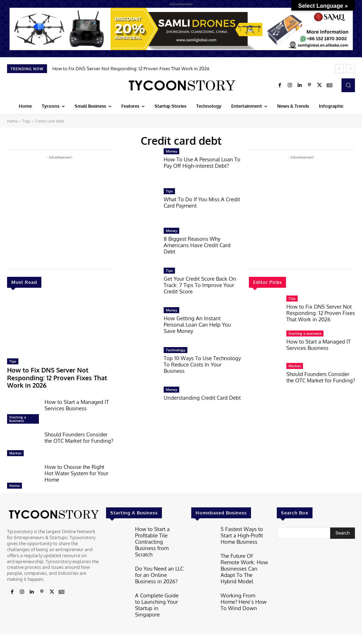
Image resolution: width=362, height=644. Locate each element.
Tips (13, 361)
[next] (351, 69)
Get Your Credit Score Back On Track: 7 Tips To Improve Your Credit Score (200, 285)
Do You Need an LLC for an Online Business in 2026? (158, 553)
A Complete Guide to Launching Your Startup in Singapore (159, 579)
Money (171, 151)
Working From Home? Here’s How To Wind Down (243, 579)
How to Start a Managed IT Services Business (77, 395)
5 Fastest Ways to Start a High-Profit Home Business (245, 524)
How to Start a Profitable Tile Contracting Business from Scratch (157, 527)
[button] (348, 85)
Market (15, 443)
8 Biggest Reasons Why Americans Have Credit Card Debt (197, 245)
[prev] (339, 69)
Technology (176, 350)
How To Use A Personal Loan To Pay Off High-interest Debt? (202, 163)
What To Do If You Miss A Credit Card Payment (202, 202)
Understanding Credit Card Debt (202, 398)
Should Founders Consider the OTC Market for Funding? (79, 427)
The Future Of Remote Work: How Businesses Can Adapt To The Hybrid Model (244, 552)
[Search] (343, 523)
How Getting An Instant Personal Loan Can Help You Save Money (197, 325)
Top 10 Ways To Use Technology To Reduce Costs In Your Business (202, 365)
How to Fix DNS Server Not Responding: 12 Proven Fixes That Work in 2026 (131, 68)
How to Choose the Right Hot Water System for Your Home (76, 463)
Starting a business (18, 409)
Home (12, 121)
